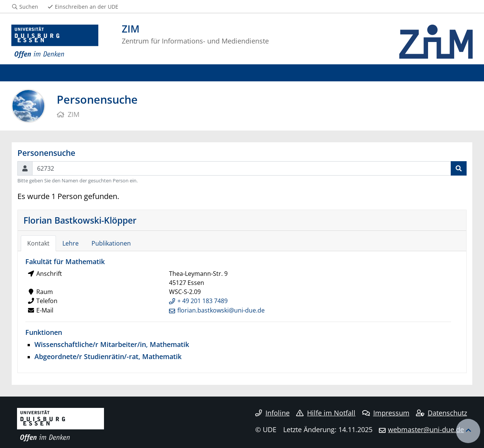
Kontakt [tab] (38, 243)
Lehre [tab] (71, 243)
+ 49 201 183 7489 (202, 301)
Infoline (272, 413)
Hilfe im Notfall (326, 413)
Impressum (386, 413)
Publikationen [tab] (111, 243)
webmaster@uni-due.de (426, 429)
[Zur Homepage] (55, 42)
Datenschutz (441, 413)
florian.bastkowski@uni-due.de (221, 310)
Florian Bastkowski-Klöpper (80, 220)
